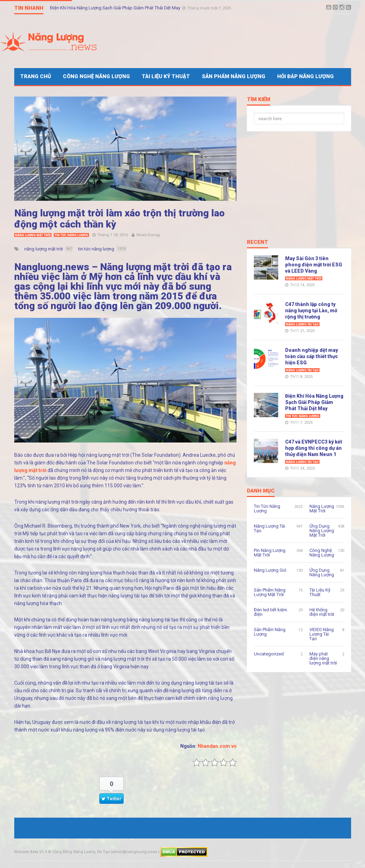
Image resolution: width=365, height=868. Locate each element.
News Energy (148, 235)
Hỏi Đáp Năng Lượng (305, 76)
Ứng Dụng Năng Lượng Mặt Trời (322, 531)
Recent (258, 242)
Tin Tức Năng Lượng (71, 235)
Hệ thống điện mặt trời (322, 612)
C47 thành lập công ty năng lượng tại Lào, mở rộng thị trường (311, 311)
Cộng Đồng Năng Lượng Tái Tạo (81, 852)
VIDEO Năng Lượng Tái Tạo (322, 634)
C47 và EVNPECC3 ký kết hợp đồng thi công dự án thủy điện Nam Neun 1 (314, 448)
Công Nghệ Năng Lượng (96, 76)
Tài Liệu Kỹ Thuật (166, 76)
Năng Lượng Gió (270, 570)
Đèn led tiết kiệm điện (271, 612)
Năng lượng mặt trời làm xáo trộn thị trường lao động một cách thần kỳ (119, 219)
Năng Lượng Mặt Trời (33, 235)
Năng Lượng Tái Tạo (302, 324)
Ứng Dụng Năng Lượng (322, 572)
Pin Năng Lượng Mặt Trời (270, 553)
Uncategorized (269, 654)
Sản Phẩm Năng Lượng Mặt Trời (270, 592)
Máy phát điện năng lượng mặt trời (323, 658)
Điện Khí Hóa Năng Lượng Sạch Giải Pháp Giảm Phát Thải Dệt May (116, 8)
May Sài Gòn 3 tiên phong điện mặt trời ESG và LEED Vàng (314, 265)
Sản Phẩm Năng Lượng (234, 76)
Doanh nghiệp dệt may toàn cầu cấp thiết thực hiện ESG (312, 356)
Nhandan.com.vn (217, 746)
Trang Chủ (36, 76)
